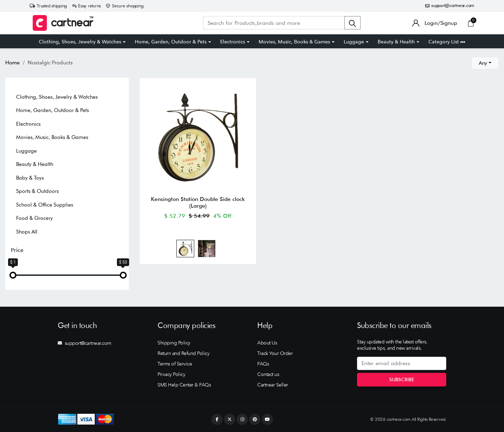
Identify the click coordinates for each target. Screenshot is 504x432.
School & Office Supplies (45, 205)
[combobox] (485, 63)
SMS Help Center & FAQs (184, 385)
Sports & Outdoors (37, 191)
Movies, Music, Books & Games (294, 42)
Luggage (354, 42)
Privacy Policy (171, 374)
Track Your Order (275, 353)
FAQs (263, 364)
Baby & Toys (30, 178)
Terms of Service (175, 364)
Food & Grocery (34, 218)
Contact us (268, 374)
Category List (447, 42)
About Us (267, 343)
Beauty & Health (396, 42)
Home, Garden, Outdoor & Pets (171, 42)
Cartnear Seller (273, 385)
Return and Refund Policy (183, 353)
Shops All (27, 232)
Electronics (233, 42)
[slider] (13, 275)
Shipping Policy (174, 343)
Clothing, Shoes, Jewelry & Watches (80, 42)
